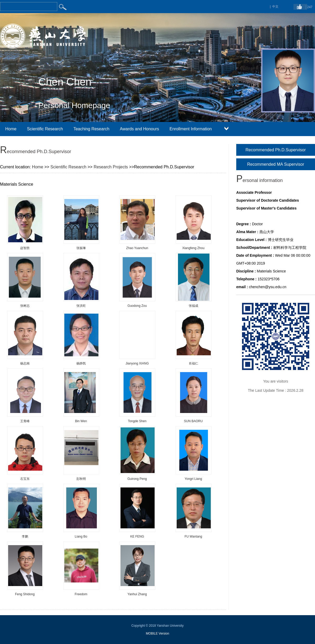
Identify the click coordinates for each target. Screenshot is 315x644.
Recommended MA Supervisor (276, 164)
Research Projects (111, 167)
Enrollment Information (191, 129)
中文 (275, 7)
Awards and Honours (140, 129)
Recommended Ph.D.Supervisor (275, 150)
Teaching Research (91, 129)
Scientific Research (45, 129)
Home (11, 129)
